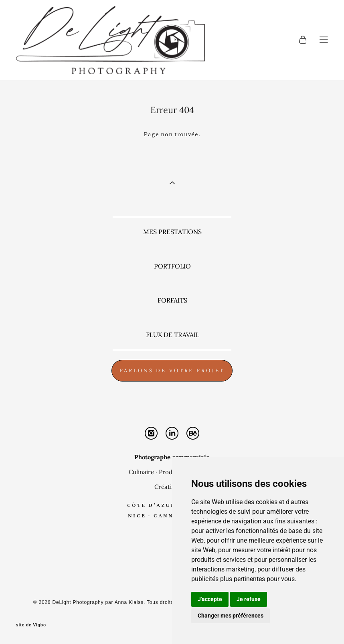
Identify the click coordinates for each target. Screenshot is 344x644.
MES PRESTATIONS (172, 232)
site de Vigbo (31, 625)
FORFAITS (172, 300)
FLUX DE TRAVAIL (173, 335)
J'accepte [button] (210, 599)
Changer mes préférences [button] (231, 616)
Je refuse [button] (249, 599)
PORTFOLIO (172, 266)
